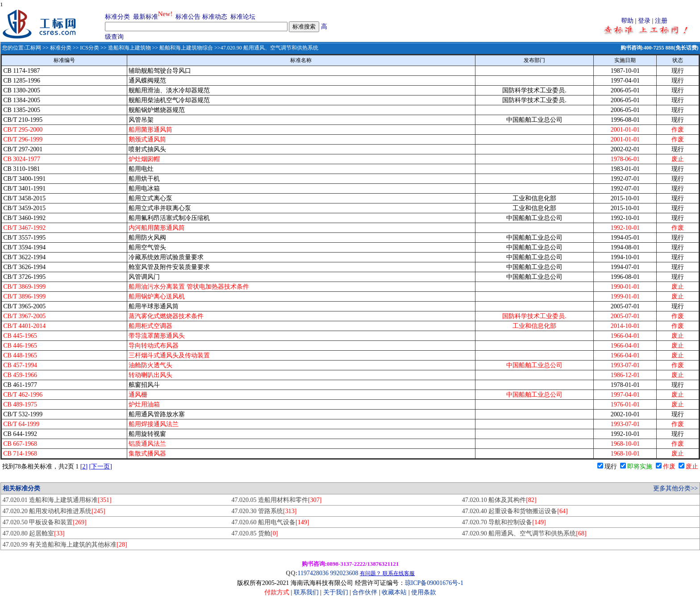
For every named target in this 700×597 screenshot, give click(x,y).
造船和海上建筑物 (129, 48)
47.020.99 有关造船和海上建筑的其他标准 (65, 545)
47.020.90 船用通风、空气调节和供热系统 (524, 533)
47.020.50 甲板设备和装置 (45, 522)
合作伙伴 (365, 592)
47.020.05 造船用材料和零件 (277, 500)
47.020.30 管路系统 (264, 511)
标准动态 (215, 17)
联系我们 (306, 592)
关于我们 (337, 592)
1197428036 (313, 573)
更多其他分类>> (675, 488)
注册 (661, 21)
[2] (84, 466)
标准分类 (117, 17)
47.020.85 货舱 (255, 533)
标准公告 (188, 17)
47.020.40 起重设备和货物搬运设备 (515, 511)
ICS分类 (90, 48)
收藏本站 (394, 592)
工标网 (33, 48)
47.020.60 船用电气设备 (271, 522)
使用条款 (424, 592)
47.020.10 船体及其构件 (499, 500)
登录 (644, 21)
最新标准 (146, 17)
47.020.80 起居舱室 (34, 533)
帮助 (627, 21)
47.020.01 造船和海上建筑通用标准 (57, 500)
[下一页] (101, 466)
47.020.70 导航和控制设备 (504, 522)
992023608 (344, 573)
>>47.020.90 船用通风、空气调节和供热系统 (266, 48)
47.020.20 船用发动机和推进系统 (54, 511)
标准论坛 (243, 17)
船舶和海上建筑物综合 (186, 48)
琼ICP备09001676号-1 (434, 583)
